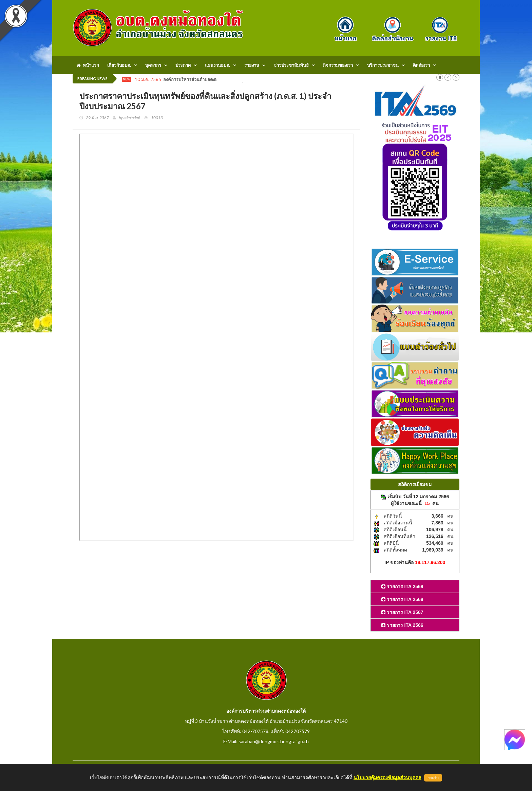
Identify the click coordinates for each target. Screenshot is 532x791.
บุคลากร (153, 65)
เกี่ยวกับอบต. (119, 65)
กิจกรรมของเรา (338, 65)
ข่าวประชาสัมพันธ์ (291, 65)
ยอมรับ (433, 778)
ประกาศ (183, 65)
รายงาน (252, 65)
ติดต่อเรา (421, 65)
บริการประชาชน (383, 65)
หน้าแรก (88, 65)
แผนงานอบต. (217, 65)
